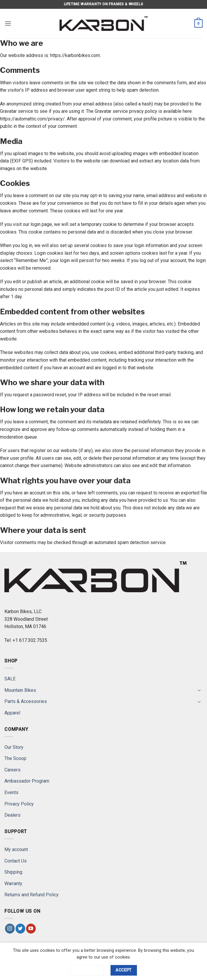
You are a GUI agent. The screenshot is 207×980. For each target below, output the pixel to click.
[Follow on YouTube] (31, 929)
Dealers (12, 815)
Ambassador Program (27, 781)
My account (16, 849)
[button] (8, 23)
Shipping (13, 872)
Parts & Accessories (26, 701)
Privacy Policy (19, 804)
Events (11, 792)
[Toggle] (199, 690)
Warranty (13, 883)
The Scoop (15, 758)
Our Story (14, 747)
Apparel (12, 713)
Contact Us (16, 861)
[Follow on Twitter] (20, 929)
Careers (12, 770)
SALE (10, 679)
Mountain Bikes (20, 690)
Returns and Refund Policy (32, 895)
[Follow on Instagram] (10, 929)
